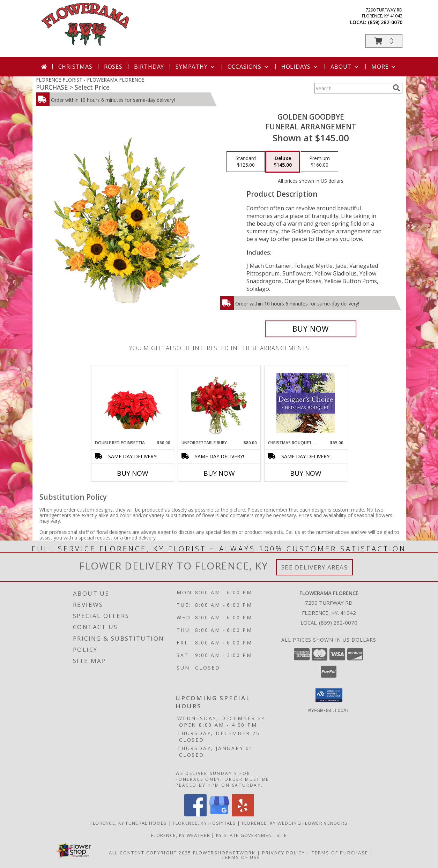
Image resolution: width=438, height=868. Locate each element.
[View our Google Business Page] (219, 814)
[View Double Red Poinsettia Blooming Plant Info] (132, 403)
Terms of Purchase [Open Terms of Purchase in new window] (340, 853)
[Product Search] (352, 88)
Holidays (300, 67)
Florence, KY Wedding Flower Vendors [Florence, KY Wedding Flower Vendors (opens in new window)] (295, 823)
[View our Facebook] (195, 814)
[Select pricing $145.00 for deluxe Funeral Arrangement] (283, 162)
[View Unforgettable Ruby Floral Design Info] (219, 403)
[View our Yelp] (243, 814)
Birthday (149, 67)
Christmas (75, 67)
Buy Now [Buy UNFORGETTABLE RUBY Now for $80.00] (219, 473)
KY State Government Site (251, 835)
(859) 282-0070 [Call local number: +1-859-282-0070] (385, 22)
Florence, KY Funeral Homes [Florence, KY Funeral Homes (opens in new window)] (129, 823)
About (345, 67)
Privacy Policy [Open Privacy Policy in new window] (284, 853)
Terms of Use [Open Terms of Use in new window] (241, 857)
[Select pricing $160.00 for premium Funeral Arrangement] (320, 162)
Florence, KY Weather (181, 835)
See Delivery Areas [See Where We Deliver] (315, 567)
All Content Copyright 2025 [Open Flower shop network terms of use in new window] (150, 853)
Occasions (249, 67)
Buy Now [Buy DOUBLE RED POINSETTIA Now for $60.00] (133, 473)
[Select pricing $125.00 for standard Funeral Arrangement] (246, 162)
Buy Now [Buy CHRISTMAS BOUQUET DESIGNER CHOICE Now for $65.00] (306, 473)
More (384, 67)
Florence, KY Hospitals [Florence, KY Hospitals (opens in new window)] (204, 823)
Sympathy (196, 67)
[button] (384, 41)
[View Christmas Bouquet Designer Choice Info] (306, 403)
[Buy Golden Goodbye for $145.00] (311, 329)
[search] (396, 88)
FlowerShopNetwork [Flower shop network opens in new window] (224, 853)
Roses (113, 67)
